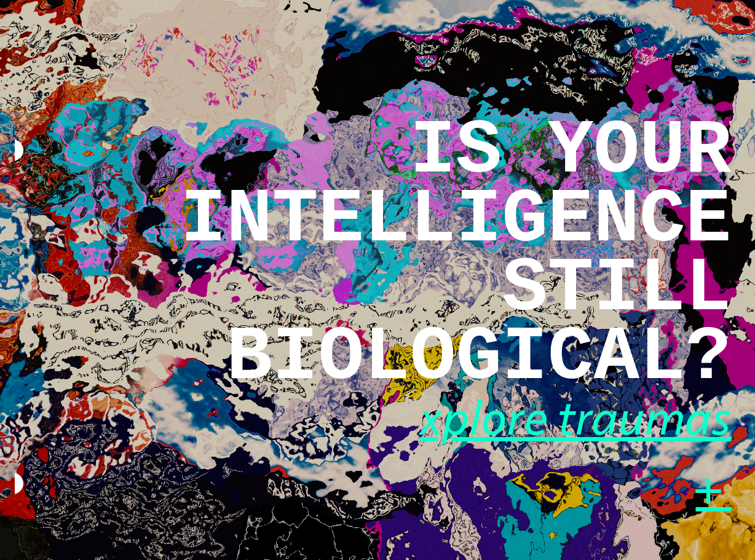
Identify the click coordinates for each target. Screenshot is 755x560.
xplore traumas (575, 420)
